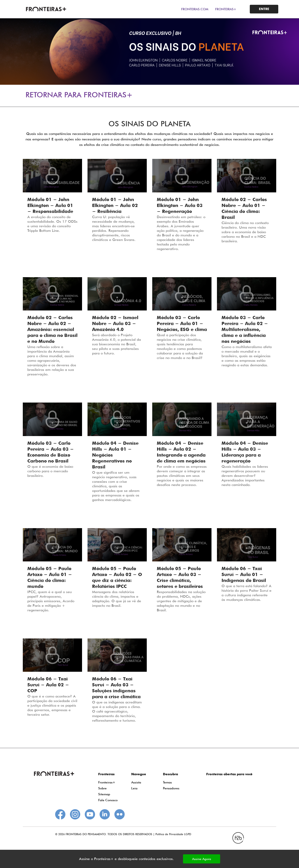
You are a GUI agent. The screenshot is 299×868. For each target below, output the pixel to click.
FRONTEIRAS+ (226, 9)
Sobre (102, 788)
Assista (136, 782)
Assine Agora (202, 859)
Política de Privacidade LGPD (173, 834)
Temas (167, 782)
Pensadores (171, 788)
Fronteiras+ (107, 782)
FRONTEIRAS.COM (195, 9)
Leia (134, 788)
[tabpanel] (149, 52)
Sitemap (104, 794)
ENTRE (264, 9)
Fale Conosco (108, 800)
